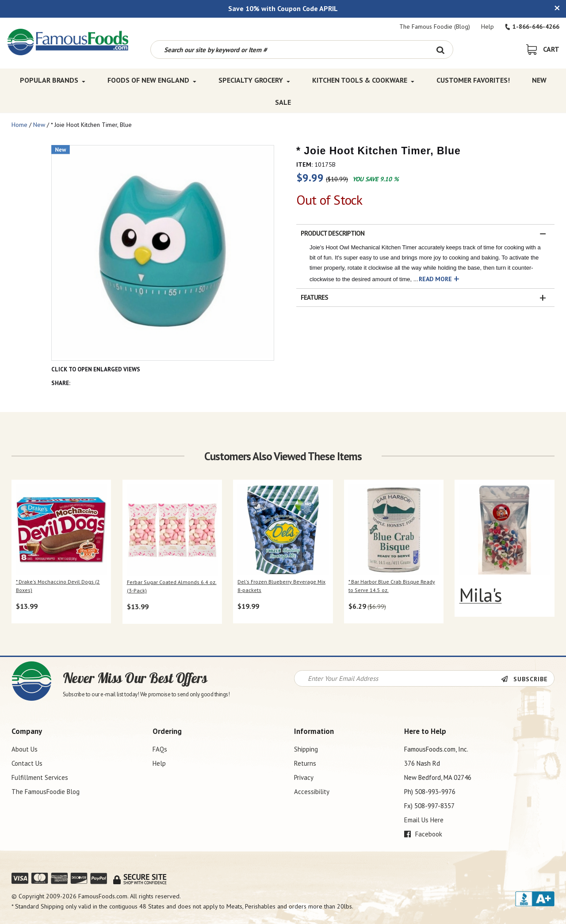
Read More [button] (435, 279)
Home (19, 125)
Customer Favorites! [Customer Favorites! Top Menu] (473, 80)
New (39, 125)
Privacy (304, 777)
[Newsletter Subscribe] (528, 679)
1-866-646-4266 (532, 27)
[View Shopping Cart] (543, 49)
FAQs (160, 749)
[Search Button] (441, 50)
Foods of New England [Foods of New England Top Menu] (152, 80)
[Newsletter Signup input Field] (398, 678)
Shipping (306, 749)
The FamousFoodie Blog (46, 792)
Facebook (423, 834)
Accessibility (312, 792)
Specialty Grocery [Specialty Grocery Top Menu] (254, 80)
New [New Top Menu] (539, 80)
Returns (305, 763)
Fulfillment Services (40, 777)
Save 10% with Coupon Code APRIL (283, 8)
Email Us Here (424, 820)
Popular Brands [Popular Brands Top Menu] (53, 80)
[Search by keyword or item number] (290, 50)
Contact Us (27, 763)
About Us (25, 749)
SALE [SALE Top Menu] (283, 102)
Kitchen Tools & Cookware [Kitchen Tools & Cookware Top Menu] (363, 80)
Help (488, 27)
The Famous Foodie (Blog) (435, 27)
